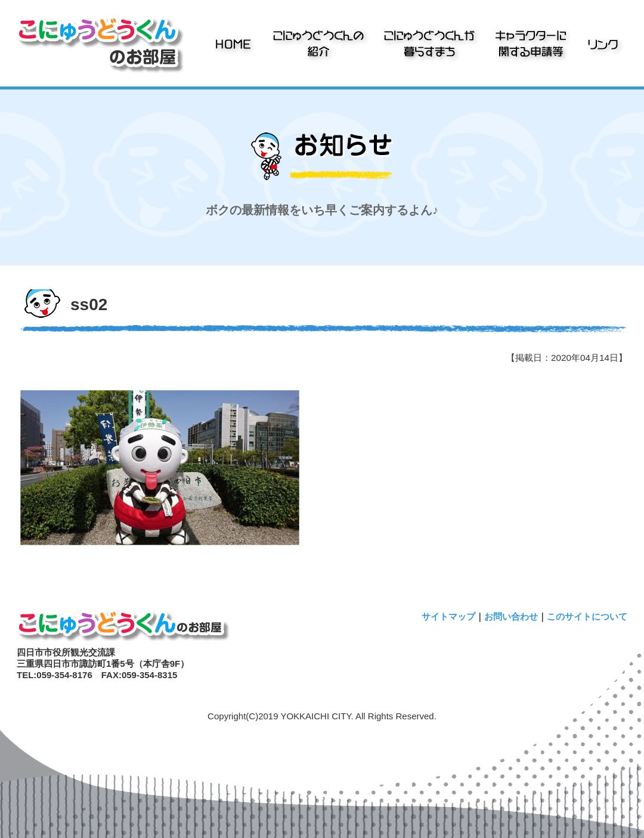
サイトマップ (448, 616)
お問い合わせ (511, 616)
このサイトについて (587, 616)
